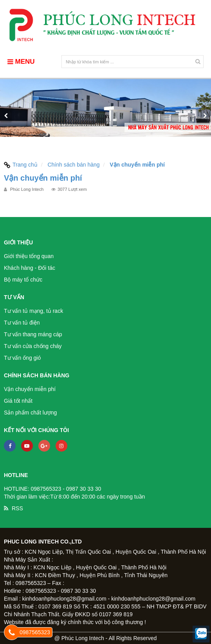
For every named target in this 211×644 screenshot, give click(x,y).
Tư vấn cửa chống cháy (33, 346)
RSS (17, 508)
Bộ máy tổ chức (23, 280)
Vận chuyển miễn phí (30, 389)
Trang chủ (21, 165)
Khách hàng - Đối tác (30, 268)
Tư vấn (14, 297)
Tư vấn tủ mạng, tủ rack (33, 311)
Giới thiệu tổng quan (29, 256)
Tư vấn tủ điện (22, 323)
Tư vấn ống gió (22, 358)
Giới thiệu (18, 242)
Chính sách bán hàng (73, 165)
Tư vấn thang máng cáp (33, 334)
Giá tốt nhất (18, 401)
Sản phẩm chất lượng (30, 413)
